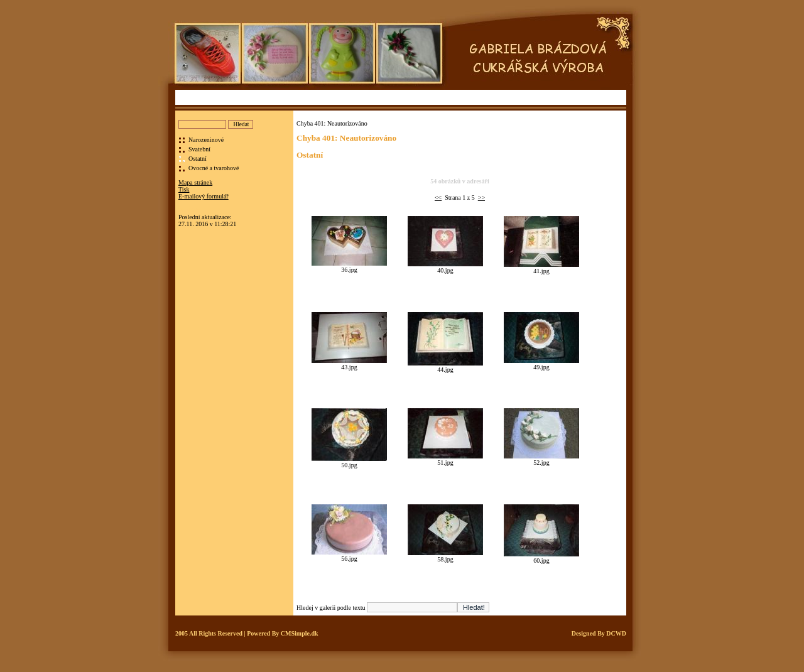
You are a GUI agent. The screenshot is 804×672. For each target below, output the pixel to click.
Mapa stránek (195, 182)
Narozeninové (206, 140)
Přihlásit (189, 210)
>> (481, 198)
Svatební (199, 149)
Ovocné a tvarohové (214, 168)
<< (438, 198)
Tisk (184, 189)
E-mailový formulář (204, 196)
